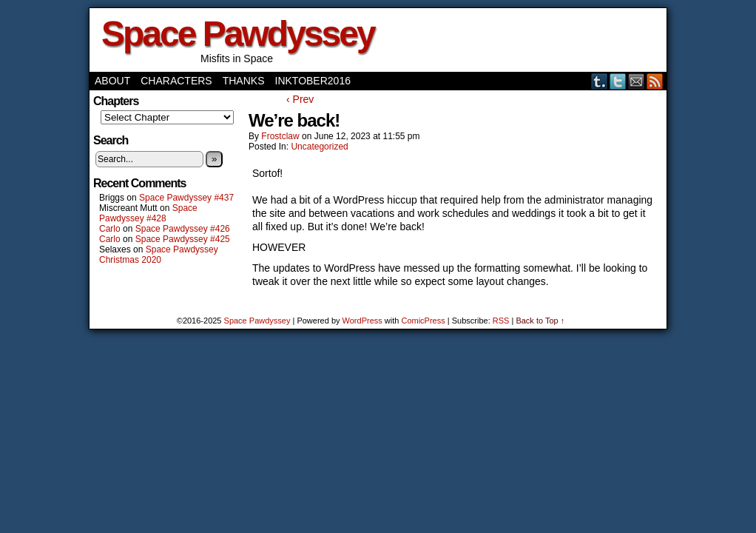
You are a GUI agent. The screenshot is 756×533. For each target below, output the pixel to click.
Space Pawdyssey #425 (183, 239)
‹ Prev (300, 99)
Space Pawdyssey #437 (186, 198)
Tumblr (600, 81)
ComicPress (423, 321)
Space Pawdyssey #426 (183, 229)
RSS (655, 81)
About (112, 81)
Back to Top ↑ (540, 321)
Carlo (110, 229)
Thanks (244, 81)
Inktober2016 (313, 81)
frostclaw (280, 136)
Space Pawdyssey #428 (148, 213)
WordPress (362, 321)
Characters (176, 81)
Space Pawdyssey (238, 34)
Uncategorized (319, 147)
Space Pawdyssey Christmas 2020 (159, 255)
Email (637, 81)
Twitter (618, 81)
